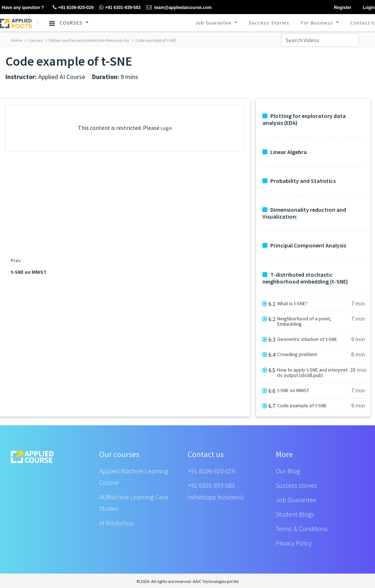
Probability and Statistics (299, 181)
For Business (318, 23)
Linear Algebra (285, 152)
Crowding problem (297, 354)
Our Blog (288, 471)
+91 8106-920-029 (211, 471)
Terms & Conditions (302, 529)
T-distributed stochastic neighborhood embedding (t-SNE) (305, 278)
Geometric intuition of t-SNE (307, 339)
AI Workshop (116, 523)
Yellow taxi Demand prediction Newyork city (87, 40)
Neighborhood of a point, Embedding (304, 321)
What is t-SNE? (292, 304)
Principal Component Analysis (304, 245)
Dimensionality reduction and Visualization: (304, 213)
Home (16, 40)
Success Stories (269, 23)
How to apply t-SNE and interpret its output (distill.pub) (312, 373)
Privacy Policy (294, 543)
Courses (34, 40)
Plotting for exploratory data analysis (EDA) (304, 119)
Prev (16, 260)
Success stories (296, 485)
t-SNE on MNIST (293, 390)
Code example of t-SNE (154, 40)
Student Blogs (295, 514)
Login (166, 128)
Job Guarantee (214, 23)
